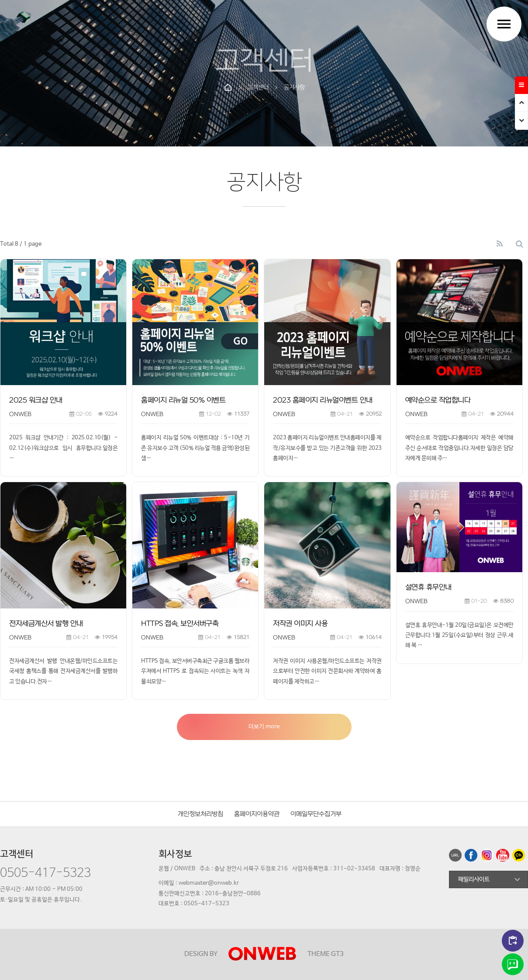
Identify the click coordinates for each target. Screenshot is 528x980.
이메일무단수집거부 (316, 814)
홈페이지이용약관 (257, 814)
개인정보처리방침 (200, 814)
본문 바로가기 (0, 0)
